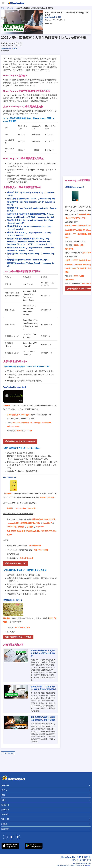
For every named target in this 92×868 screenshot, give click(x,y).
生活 (59, 17)
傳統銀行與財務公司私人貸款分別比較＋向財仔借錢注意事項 (43, 653)
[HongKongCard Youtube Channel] (12, 837)
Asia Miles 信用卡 (51, 17)
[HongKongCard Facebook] (6, 837)
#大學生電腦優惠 (8, 753)
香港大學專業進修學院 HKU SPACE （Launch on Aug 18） (31, 199)
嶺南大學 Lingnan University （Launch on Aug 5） (28, 260)
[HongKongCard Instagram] (18, 837)
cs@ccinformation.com (82, 863)
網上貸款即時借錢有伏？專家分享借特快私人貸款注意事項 (43, 719)
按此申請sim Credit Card (16, 563)
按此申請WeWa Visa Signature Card (20, 441)
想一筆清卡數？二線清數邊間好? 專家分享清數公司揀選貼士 (44, 688)
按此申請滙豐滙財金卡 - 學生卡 (18, 637)
